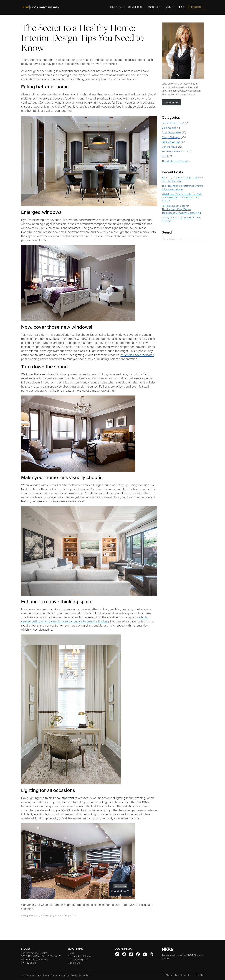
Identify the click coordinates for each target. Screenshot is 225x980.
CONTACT (196, 7)
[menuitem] (116, 7)
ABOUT (170, 7)
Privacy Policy (172, 975)
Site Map (200, 975)
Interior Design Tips (66, 915)
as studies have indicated (137, 355)
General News (169, 147)
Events (165, 156)
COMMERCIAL (137, 7)
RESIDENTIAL (117, 7)
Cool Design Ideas (172, 132)
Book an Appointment (80, 956)
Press (71, 953)
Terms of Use (187, 975)
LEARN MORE (171, 102)
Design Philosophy (44, 915)
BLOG (181, 7)
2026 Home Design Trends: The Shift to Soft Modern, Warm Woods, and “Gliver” (182, 198)
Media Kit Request (78, 959)
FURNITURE (155, 7)
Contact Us (74, 963)
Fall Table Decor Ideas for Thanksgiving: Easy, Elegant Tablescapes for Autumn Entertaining (181, 209)
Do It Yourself (169, 128)
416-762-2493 (29, 963)
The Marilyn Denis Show (175, 161)
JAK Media (83, 975)
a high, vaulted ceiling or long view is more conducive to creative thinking (84, 619)
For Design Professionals (175, 151)
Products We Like (171, 142)
